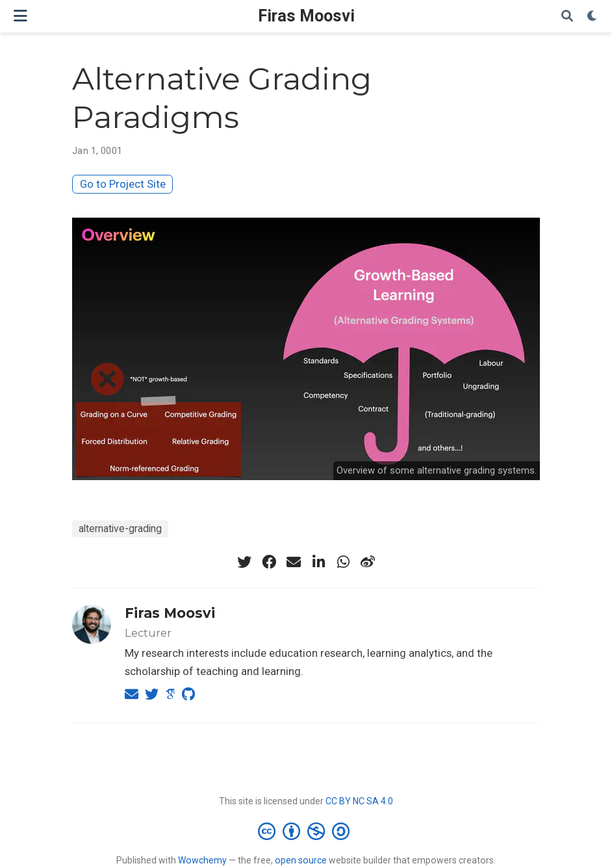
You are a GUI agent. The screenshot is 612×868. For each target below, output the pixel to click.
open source (301, 860)
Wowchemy (202, 860)
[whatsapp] (343, 562)
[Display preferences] (593, 17)
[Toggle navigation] (20, 16)
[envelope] (294, 562)
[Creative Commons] (306, 831)
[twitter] (244, 562)
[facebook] (269, 562)
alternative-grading (120, 529)
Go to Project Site (123, 184)
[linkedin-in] (318, 562)
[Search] (567, 17)
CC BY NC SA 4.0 (359, 801)
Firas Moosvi (306, 16)
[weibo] (368, 562)
